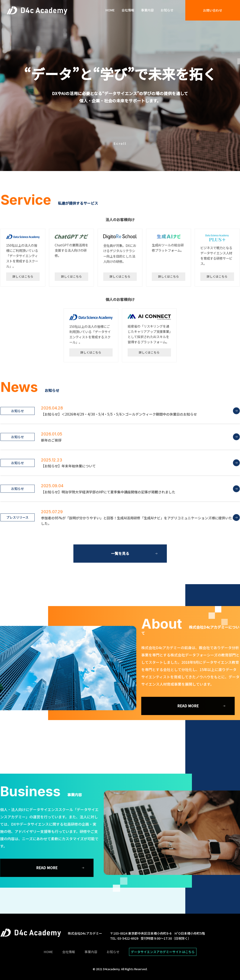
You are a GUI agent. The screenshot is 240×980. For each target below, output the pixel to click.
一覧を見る (120, 574)
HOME (110, 10)
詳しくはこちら (23, 297)
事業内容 (147, 10)
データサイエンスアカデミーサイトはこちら (163, 952)
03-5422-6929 (128, 938)
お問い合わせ (213, 10)
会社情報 (128, 10)
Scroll (120, 143)
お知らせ (167, 10)
